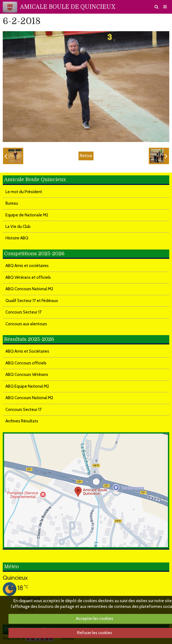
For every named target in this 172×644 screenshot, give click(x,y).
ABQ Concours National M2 (29, 289)
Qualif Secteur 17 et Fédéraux (32, 301)
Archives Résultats (22, 421)
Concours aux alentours (26, 324)
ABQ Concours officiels (26, 363)
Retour (86, 156)
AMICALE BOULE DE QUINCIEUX (68, 7)
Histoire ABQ (17, 238)
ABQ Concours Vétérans (27, 375)
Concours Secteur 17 (24, 312)
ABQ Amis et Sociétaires (27, 351)
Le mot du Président (24, 192)
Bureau (12, 203)
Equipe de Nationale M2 (27, 215)
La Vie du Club (18, 227)
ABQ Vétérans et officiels (28, 277)
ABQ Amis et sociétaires (27, 266)
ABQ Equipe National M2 (27, 386)
